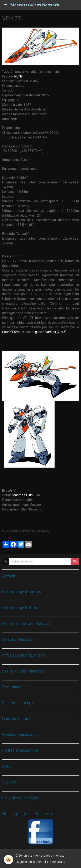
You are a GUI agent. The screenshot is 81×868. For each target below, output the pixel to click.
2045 (62, 332)
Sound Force (11, 332)
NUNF (18, 76)
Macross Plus (22, 495)
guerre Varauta (45, 332)
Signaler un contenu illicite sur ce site (41, 862)
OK (75, 561)
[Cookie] (8, 860)
